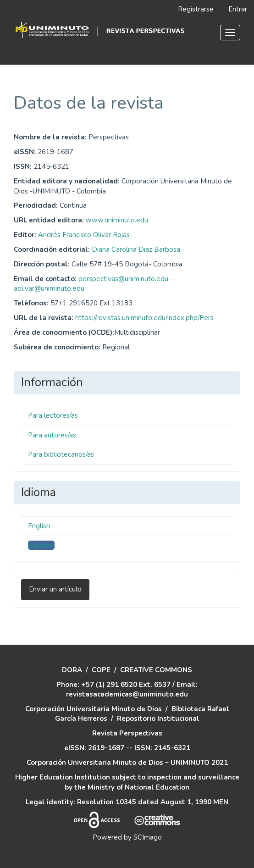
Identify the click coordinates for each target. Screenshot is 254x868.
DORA (72, 670)
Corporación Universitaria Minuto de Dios (94, 709)
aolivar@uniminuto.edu (49, 288)
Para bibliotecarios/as (61, 454)
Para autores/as (52, 435)
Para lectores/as (53, 415)
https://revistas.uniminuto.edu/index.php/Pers (144, 318)
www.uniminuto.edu (117, 220)
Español (41, 545)
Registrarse (196, 9)
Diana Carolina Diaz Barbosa (136, 249)
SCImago (148, 837)
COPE (101, 670)
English (39, 526)
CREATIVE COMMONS (156, 670)
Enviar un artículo (55, 589)
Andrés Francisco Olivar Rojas (84, 235)
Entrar (238, 9)
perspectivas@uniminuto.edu (123, 279)
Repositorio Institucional (158, 719)
